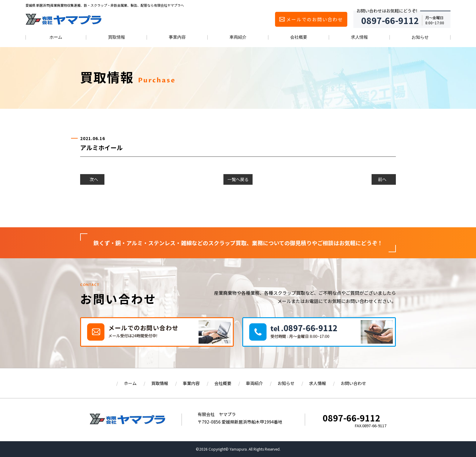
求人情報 (359, 37)
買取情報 (117, 37)
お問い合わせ (353, 383)
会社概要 (299, 37)
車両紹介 (238, 37)
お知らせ (420, 37)
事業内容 (177, 37)
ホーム (56, 37)
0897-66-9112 (352, 418)
